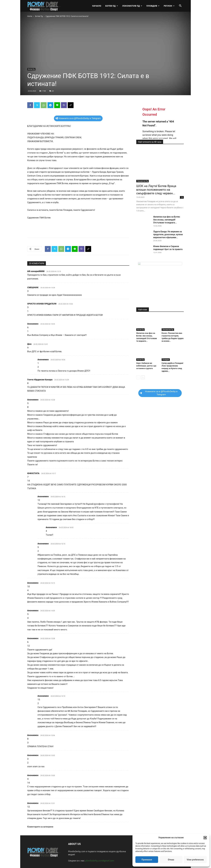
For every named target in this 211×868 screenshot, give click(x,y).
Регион (169, 6)
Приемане (147, 860)
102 (182, 197)
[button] (205, 838)
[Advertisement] (105, 40)
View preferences (195, 860)
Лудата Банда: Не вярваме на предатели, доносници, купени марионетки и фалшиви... (168, 234)
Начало (97, 6)
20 (52, 91)
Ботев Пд (112, 6)
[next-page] (143, 377)
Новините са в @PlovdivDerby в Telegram (78, 118)
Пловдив (153, 6)
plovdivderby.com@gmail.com (100, 861)
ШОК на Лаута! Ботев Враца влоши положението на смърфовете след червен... (156, 190)
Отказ (171, 860)
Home (30, 16)
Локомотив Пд (132, 6)
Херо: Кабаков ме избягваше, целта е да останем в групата (146, 366)
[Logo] (44, 6)
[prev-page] (138, 377)
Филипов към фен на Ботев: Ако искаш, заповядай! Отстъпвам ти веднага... (167, 220)
